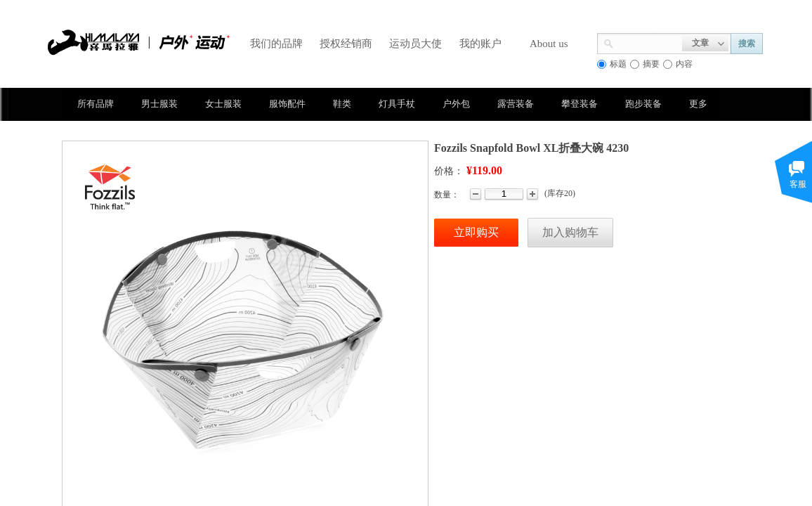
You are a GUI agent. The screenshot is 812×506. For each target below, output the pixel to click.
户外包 (456, 104)
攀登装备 (579, 104)
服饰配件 (287, 104)
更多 (698, 104)
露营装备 (516, 104)
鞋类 (342, 104)
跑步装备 (643, 104)
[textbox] (648, 42)
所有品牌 (96, 104)
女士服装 (223, 104)
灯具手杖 (397, 104)
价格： (449, 171)
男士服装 (159, 104)
